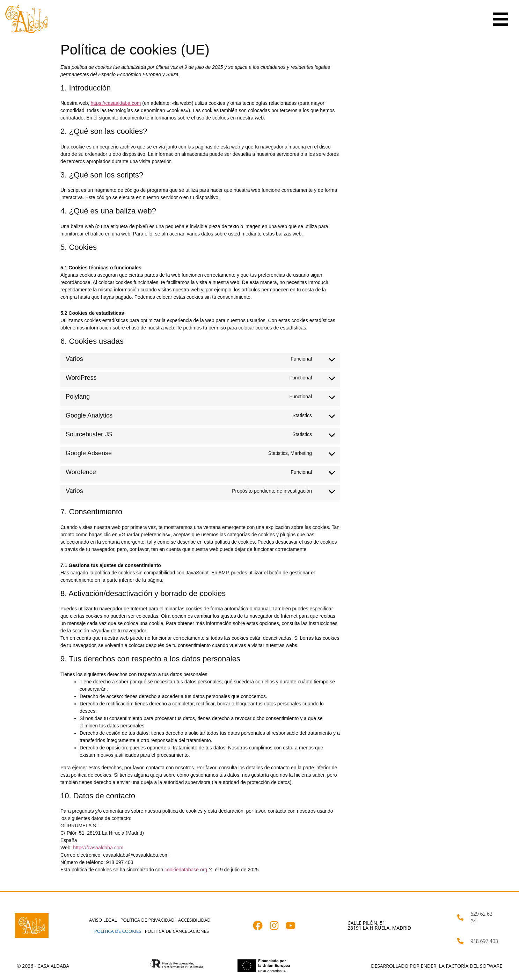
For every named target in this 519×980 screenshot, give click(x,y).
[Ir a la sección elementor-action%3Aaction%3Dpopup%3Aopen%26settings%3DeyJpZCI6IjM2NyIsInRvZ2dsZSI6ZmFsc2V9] (500, 19)
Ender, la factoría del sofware (462, 966)
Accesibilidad (194, 920)
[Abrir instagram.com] (277, 925)
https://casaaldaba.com (116, 103)
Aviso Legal (104, 920)
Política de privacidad (148, 920)
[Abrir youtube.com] (294, 925)
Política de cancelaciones (177, 931)
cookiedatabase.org (186, 870)
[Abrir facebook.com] (261, 925)
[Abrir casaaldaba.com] (27, 19)
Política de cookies (118, 931)
